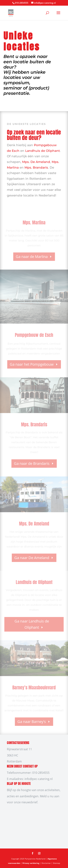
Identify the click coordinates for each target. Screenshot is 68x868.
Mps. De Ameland (36, 161)
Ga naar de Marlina (32, 257)
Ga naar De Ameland (32, 558)
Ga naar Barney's (32, 722)
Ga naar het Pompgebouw (32, 364)
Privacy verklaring (31, 863)
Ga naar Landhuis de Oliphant (32, 624)
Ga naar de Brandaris (32, 463)
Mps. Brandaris (36, 167)
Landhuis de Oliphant (43, 150)
